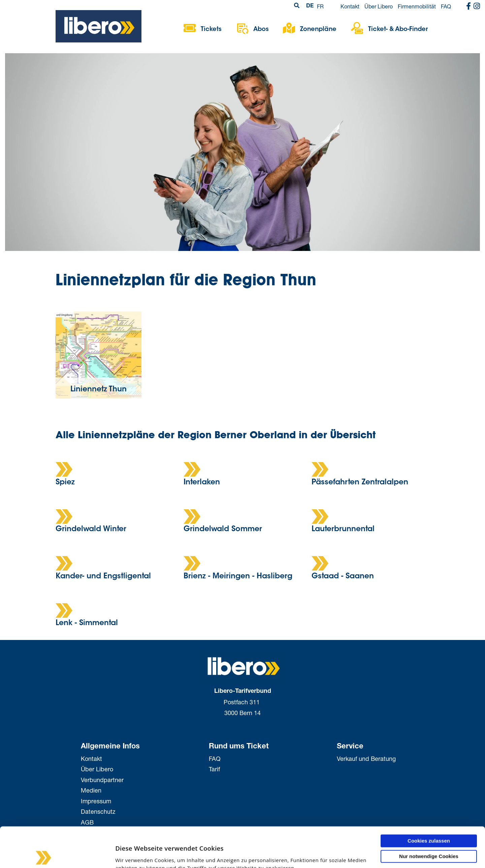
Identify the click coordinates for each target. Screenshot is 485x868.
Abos (261, 30)
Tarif (214, 769)
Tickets (211, 30)
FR (320, 6)
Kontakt (350, 6)
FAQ (446, 6)
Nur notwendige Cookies (429, 822)
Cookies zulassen (429, 806)
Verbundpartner (102, 780)
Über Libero (379, 6)
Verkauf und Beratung (366, 759)
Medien (91, 790)
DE (310, 6)
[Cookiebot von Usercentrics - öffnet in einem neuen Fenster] (44, 855)
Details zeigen (105, 855)
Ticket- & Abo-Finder (398, 30)
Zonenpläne (318, 30)
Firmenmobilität (417, 6)
